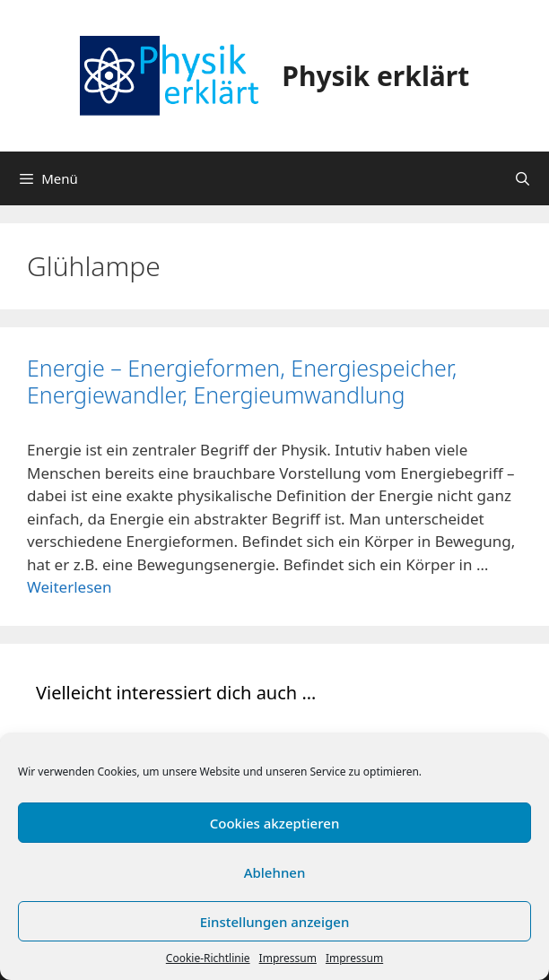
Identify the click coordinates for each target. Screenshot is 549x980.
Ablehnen (275, 872)
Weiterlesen (69, 587)
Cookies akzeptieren (275, 823)
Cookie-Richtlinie (208, 958)
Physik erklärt (375, 76)
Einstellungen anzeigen (275, 922)
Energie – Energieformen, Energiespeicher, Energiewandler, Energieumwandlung (242, 381)
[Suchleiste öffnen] (523, 178)
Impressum (288, 958)
